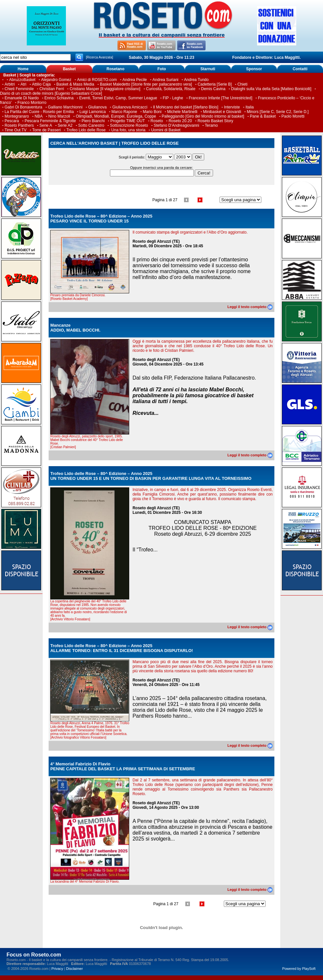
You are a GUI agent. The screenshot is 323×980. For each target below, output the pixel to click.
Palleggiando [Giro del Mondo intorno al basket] (203, 116)
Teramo (211, 125)
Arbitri (10, 84)
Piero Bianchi (93, 121)
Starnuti (208, 69)
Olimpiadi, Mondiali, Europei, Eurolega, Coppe (116, 116)
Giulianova (97, 107)
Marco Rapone (124, 112)
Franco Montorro (32, 103)
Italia (249, 107)
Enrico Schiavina (59, 98)
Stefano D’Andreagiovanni (176, 125)
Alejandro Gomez (56, 80)
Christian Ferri (52, 89)
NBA (39, 116)
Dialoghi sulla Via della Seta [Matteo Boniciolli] (271, 89)
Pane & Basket (263, 116)
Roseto (157, 121)
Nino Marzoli (59, 116)
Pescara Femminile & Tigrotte (50, 121)
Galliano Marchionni (65, 107)
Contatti (300, 69)
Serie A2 (65, 125)
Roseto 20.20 (180, 121)
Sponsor (254, 69)
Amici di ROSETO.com (97, 80)
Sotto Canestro (91, 125)
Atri (23, 84)
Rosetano (116, 69)
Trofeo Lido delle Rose (86, 130)
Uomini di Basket (166, 130)
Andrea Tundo (196, 80)
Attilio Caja (41, 84)
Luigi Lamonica (92, 112)
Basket (69, 69)
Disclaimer (75, 969)
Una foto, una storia (128, 130)
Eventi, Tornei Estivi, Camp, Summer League (118, 98)
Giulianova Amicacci (130, 107)
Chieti (243, 84)
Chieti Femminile (19, 89)
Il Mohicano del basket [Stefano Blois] (186, 107)
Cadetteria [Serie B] (215, 84)
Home (23, 69)
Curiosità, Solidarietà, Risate (171, 89)
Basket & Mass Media (75, 84)
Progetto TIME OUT (128, 121)
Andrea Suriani (165, 80)
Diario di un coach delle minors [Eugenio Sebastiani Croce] (51, 93)
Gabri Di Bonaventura (23, 107)
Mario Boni (152, 112)
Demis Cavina (213, 89)
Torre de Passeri (46, 130)
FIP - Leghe (173, 98)
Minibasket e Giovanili (222, 112)
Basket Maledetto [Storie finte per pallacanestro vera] (146, 84)
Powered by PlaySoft (299, 969)
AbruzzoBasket (22, 80)
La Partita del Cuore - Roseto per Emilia (39, 112)
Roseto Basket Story (215, 121)
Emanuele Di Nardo (22, 98)
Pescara (12, 121)
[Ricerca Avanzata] (99, 57)
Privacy (57, 969)
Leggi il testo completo (250, 307)
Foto (161, 69)
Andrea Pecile (135, 80)
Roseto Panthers (19, 125)
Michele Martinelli (182, 112)
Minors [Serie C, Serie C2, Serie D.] (277, 112)
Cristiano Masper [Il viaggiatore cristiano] (105, 89)
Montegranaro (17, 116)
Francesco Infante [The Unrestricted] (221, 98)
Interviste (232, 107)
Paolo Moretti (293, 116)
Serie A (46, 125)
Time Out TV (15, 130)
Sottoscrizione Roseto (129, 125)
